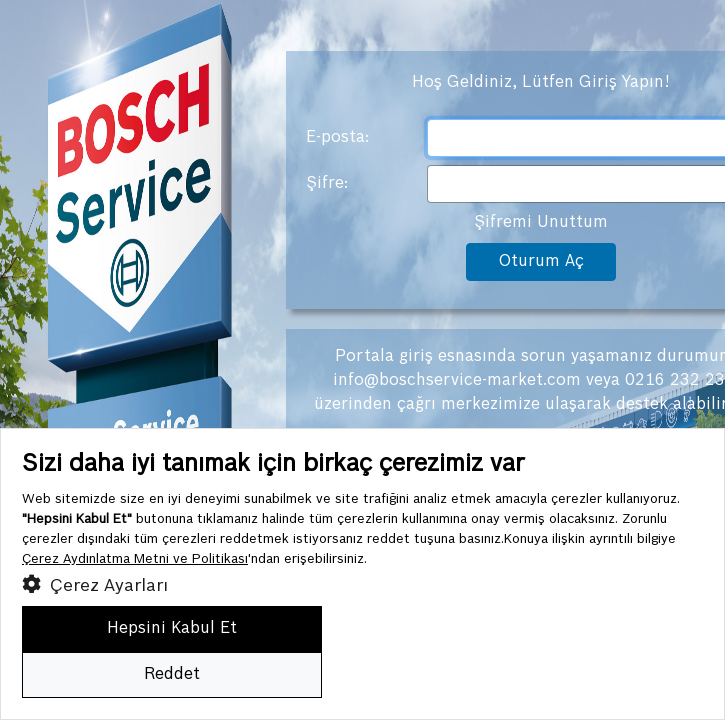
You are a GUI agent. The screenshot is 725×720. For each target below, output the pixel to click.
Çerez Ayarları (95, 584)
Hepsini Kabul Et (172, 628)
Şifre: (327, 183)
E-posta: (337, 137)
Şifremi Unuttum (541, 222)
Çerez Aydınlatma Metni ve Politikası (135, 559)
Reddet (172, 674)
